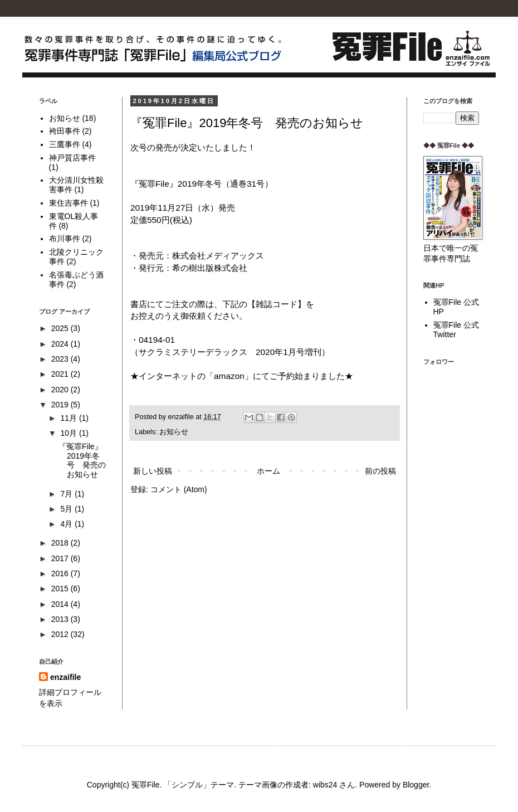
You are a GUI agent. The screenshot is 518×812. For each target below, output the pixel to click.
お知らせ (174, 432)
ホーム (268, 471)
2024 (61, 344)
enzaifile (65, 677)
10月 (69, 433)
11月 (69, 418)
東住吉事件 (69, 203)
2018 (61, 543)
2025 (61, 328)
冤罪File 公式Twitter (456, 330)
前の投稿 (380, 471)
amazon (229, 376)
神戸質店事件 (72, 158)
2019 (61, 405)
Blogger (416, 785)
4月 (67, 524)
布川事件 (65, 239)
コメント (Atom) (179, 489)
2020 (61, 390)
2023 (61, 359)
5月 (67, 509)
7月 (67, 494)
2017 (61, 558)
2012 (61, 634)
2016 (61, 573)
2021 (61, 374)
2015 (61, 589)
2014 (61, 604)
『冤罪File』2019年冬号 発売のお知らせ (247, 123)
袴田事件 (65, 131)
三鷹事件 (65, 144)
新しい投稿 (153, 471)
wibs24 (325, 785)
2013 (61, 619)
